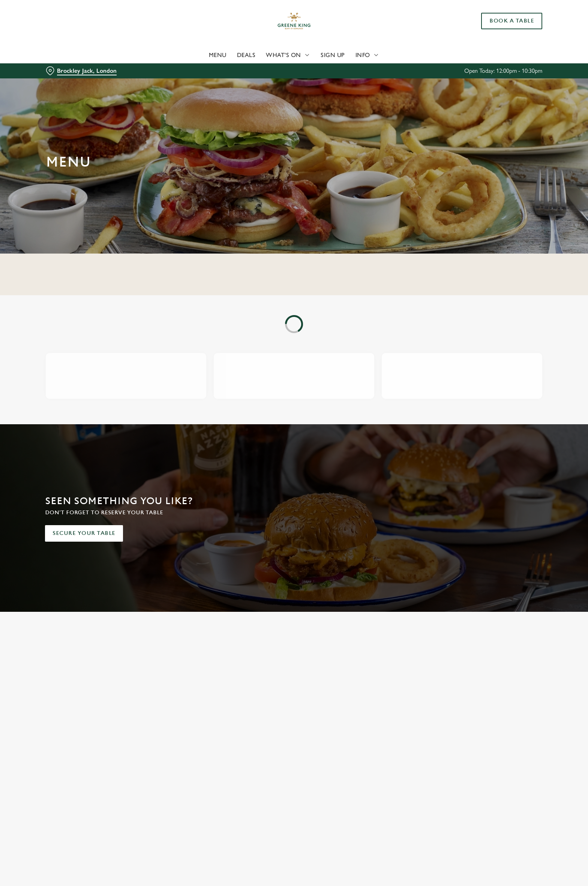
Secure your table (84, 533)
